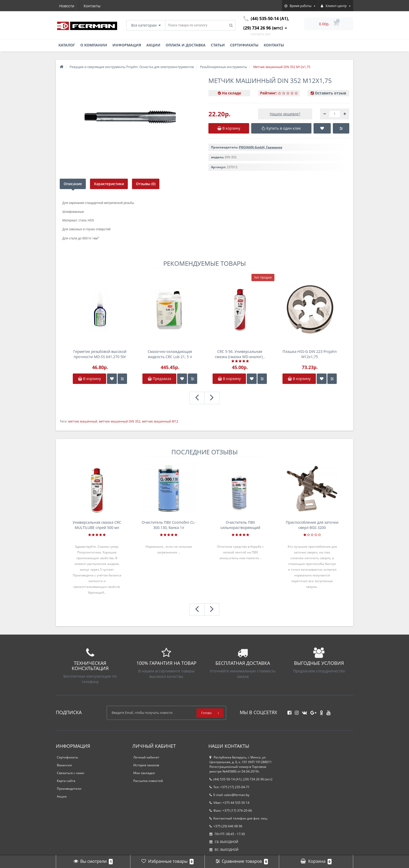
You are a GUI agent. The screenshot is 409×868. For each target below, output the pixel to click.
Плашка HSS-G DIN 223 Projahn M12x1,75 (310, 354)
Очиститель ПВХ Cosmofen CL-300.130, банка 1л (169, 525)
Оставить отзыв (330, 93)
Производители (69, 789)
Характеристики (109, 184)
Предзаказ (160, 379)
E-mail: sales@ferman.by (229, 795)
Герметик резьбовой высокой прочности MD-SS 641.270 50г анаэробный (100, 354)
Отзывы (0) (146, 184)
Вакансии (64, 765)
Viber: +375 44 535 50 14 (229, 803)
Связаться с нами (71, 773)
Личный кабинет (146, 757)
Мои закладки (144, 773)
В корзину (89, 379)
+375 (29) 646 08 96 (226, 826)
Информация (127, 45)
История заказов (146, 765)
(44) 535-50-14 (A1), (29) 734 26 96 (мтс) (241, 779)
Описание (73, 184)
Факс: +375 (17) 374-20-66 (231, 810)
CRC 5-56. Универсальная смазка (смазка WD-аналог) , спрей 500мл (240, 354)
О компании (94, 45)
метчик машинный (83, 421)
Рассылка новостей (148, 781)
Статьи (218, 45)
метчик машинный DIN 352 (120, 421)
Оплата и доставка (186, 45)
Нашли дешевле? (285, 114)
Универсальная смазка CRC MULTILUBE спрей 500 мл (97, 525)
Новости (67, 6)
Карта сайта (66, 781)
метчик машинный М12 (160, 421)
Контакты (92, 6)
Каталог (67, 45)
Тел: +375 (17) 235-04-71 (230, 787)
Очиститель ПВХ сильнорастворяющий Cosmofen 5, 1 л (240, 525)
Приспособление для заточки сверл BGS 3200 (312, 525)
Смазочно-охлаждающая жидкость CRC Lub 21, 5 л (170, 354)
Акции (153, 45)
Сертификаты (244, 45)
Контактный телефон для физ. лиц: (239, 818)
